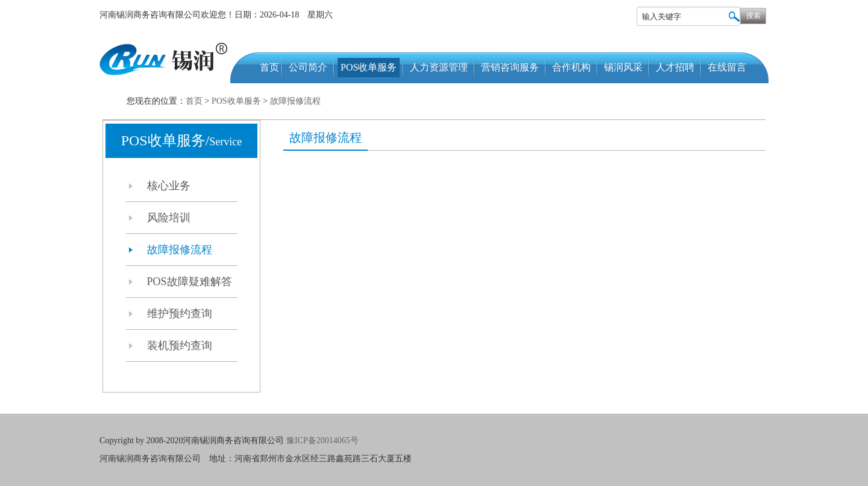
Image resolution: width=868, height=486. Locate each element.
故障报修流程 (295, 101)
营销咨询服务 (510, 67)
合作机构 (571, 67)
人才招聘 (675, 67)
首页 (269, 67)
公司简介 (308, 67)
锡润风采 (623, 67)
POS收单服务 (369, 67)
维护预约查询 (180, 314)
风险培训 (169, 218)
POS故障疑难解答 (190, 282)
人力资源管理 (439, 67)
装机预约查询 (180, 346)
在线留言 (727, 67)
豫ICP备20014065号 (323, 440)
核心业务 (169, 186)
